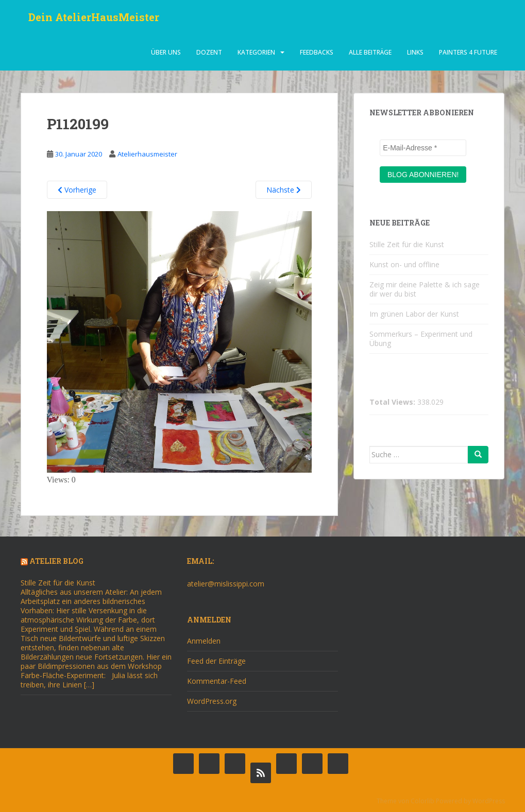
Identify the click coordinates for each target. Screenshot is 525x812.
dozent (209, 54)
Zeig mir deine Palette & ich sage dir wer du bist (425, 289)
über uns (166, 54)
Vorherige (77, 190)
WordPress (489, 801)
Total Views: (393, 402)
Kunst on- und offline (404, 264)
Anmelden (204, 641)
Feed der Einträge (216, 661)
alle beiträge (370, 54)
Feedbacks (317, 54)
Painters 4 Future (468, 54)
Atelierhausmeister (147, 154)
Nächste (284, 190)
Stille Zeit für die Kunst (407, 244)
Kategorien (256, 54)
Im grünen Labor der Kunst (414, 314)
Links (415, 54)
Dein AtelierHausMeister (94, 18)
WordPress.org (212, 701)
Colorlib (422, 801)
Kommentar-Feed (217, 681)
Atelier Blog (56, 561)
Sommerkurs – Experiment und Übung (421, 339)
